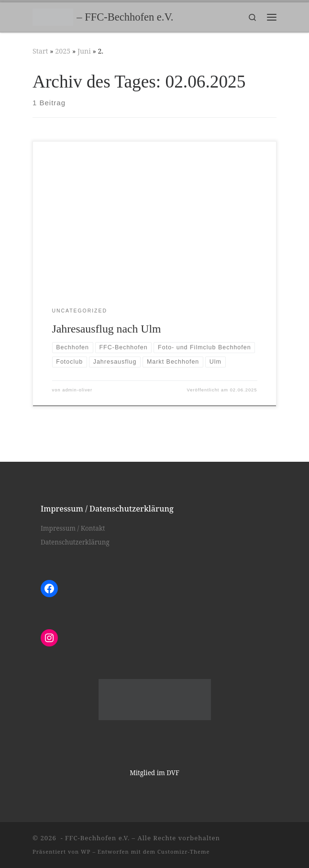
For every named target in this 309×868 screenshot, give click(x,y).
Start (40, 51)
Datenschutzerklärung (75, 542)
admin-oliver (77, 390)
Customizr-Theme (184, 851)
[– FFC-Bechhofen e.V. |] (53, 16)
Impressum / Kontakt (73, 528)
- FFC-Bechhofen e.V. (94, 838)
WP (86, 851)
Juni (84, 51)
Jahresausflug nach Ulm (107, 329)
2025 (63, 51)
